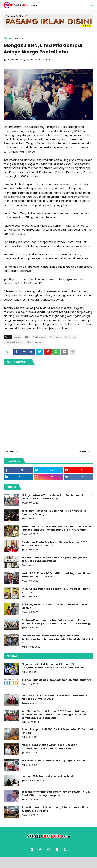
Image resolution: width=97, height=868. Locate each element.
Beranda (9, 38)
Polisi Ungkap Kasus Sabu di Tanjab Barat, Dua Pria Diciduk (54, 606)
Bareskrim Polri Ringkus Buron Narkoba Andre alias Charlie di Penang (54, 513)
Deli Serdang (40, 337)
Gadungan (70, 337)
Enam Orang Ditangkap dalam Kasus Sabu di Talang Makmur (56, 591)
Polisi (29, 342)
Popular (12, 656)
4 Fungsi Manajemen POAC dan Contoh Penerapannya (56, 680)
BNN (27, 337)
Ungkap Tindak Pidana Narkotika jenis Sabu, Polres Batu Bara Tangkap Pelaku (54, 559)
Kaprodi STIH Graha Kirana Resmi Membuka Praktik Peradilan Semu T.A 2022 (55, 697)
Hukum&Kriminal (14, 342)
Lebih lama (85, 451)
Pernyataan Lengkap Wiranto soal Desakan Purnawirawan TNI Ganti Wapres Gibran (49, 747)
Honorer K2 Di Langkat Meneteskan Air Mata (49, 776)
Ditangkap (55, 337)
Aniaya (20, 38)
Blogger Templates (51, 861)
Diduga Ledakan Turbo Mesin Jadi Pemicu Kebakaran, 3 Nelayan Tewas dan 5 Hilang (57, 497)
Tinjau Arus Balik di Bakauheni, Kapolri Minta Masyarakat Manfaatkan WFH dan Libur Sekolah (53, 666)
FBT (70, 861)
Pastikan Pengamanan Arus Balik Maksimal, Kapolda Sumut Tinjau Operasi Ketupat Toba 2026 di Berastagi (56, 622)
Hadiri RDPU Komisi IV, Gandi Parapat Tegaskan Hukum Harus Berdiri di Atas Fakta (57, 575)
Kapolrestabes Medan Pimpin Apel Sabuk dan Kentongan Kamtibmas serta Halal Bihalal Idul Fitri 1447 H (57, 639)
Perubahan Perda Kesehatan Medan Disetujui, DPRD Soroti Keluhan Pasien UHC (54, 544)
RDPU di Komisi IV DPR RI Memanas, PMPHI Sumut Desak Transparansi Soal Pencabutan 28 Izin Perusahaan (56, 528)
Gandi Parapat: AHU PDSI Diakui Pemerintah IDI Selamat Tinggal (57, 731)
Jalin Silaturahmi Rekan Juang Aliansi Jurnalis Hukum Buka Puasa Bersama (56, 809)
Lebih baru (12, 451)
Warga (39, 342)
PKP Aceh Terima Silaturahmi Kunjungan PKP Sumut (55, 761)
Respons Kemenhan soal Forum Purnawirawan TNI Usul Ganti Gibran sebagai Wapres (56, 793)
